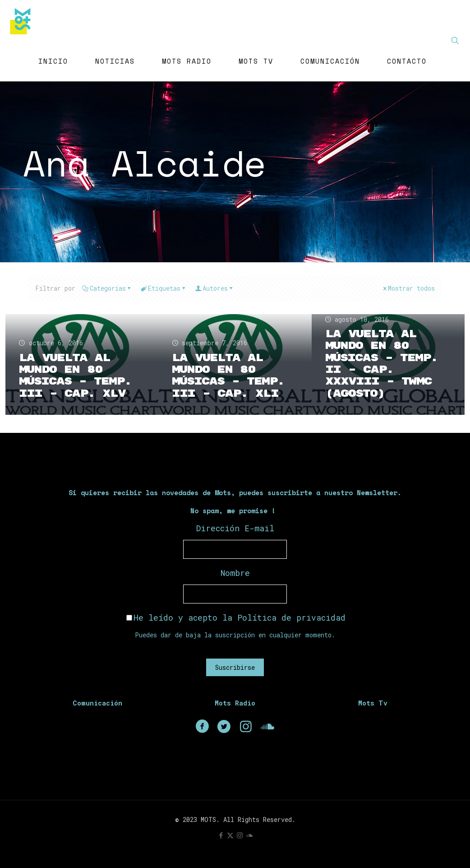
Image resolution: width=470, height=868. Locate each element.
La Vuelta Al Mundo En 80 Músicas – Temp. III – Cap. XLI (230, 376)
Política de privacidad (291, 617)
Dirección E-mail (235, 528)
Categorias (107, 288)
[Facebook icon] (221, 835)
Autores (214, 288)
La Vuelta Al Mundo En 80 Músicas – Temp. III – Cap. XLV (77, 376)
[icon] (249, 835)
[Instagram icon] (240, 835)
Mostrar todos (408, 288)
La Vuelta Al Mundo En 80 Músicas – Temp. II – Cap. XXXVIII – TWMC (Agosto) (383, 363)
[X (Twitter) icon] (230, 835)
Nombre (235, 573)
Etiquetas (164, 288)
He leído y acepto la (236, 617)
